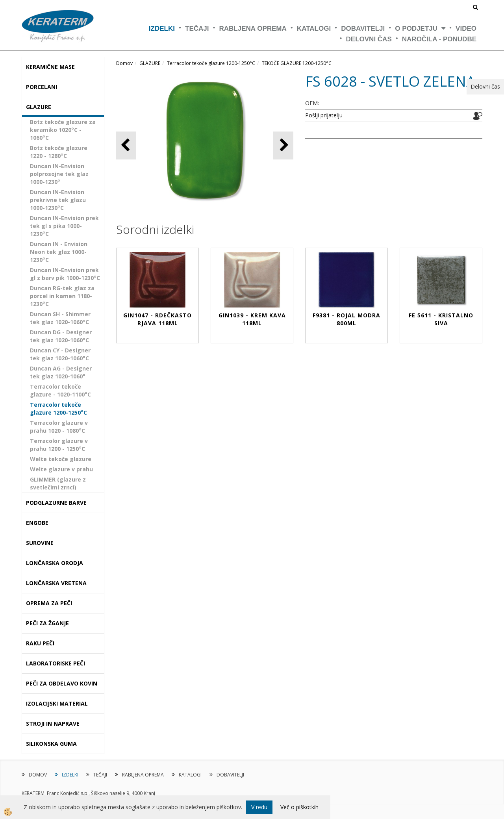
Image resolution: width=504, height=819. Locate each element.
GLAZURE (150, 63)
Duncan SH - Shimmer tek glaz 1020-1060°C (60, 318)
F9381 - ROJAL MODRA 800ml (346, 319)
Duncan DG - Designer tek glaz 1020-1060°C (61, 336)
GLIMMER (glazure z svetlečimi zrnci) (58, 483)
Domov (124, 63)
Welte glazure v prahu (61, 469)
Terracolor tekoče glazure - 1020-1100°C (60, 390)
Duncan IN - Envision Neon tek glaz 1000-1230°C (59, 252)
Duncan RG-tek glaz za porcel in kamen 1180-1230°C (62, 296)
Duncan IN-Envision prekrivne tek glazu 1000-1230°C (58, 200)
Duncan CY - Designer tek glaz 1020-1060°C (60, 354)
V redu (259, 807)
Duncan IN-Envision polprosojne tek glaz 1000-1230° (59, 174)
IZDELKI (162, 29)
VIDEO (466, 29)
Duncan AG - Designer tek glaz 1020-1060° (61, 372)
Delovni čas (369, 39)
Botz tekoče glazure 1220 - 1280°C (59, 152)
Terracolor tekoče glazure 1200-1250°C (58, 409)
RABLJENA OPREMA (253, 29)
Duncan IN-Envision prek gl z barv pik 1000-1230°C (65, 274)
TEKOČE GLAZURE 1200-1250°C (297, 63)
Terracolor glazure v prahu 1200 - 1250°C (59, 445)
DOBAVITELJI (363, 29)
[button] (283, 145)
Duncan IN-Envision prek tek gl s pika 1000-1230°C (64, 226)
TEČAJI (197, 29)
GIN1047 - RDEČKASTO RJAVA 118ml (157, 319)
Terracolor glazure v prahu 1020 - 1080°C (59, 427)
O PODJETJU (416, 29)
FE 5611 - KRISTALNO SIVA (441, 319)
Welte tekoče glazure (61, 459)
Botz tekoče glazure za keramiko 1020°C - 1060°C (63, 130)
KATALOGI (314, 29)
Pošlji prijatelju (324, 115)
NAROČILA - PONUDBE (439, 39)
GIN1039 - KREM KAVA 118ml (252, 319)
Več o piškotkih (299, 807)
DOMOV (38, 775)
